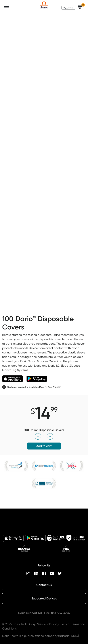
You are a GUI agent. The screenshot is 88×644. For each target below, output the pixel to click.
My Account (68, 8)
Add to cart (44, 446)
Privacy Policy (58, 624)
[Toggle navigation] (6, 6)
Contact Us (44, 585)
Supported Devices (44, 598)
